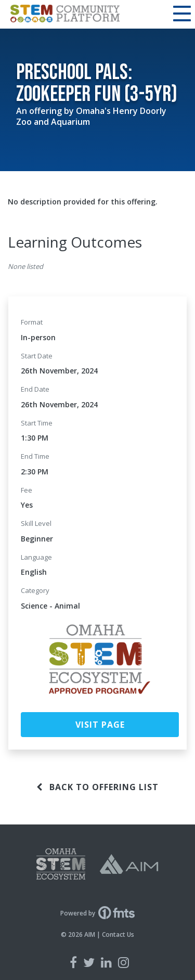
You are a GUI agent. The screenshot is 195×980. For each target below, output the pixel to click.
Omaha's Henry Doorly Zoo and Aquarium (91, 116)
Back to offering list (97, 787)
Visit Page (100, 725)
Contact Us (118, 934)
